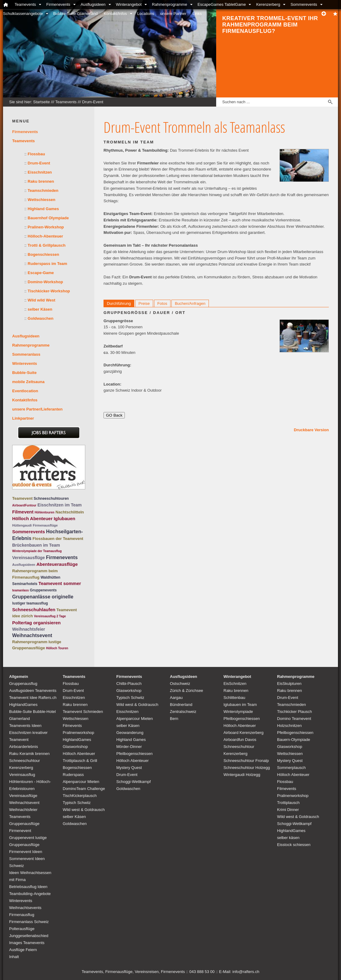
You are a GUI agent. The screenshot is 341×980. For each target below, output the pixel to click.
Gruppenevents (43, 590)
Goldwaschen (41, 318)
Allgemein (19, 677)
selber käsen (288, 838)
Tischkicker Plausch (294, 712)
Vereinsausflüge (28, 558)
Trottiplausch (288, 803)
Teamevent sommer (60, 583)
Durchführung (119, 303)
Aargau (176, 698)
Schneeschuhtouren (51, 499)
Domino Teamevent (294, 719)
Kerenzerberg (268, 4)
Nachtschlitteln (70, 512)
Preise (144, 303)
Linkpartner (23, 418)
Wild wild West (42, 300)
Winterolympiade (238, 712)
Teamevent (22, 498)
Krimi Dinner (288, 810)
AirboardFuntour (24, 505)
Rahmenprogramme (170, 4)
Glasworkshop (75, 747)
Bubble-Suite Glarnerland (76, 14)
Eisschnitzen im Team (60, 505)
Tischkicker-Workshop (49, 291)
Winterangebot (129, 4)
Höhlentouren (45, 512)
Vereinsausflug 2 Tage (50, 616)
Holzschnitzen (289, 726)
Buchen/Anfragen (190, 303)
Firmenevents (58, 4)
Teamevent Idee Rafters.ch (33, 698)
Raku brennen (41, 181)
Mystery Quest (129, 768)
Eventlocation (25, 391)
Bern (174, 719)
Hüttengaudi (22, 525)
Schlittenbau (234, 698)
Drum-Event (93, 102)
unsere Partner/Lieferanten (37, 409)
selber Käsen (40, 309)
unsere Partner (173, 14)
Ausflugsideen (93, 4)
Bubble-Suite (24, 373)
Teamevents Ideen (25, 726)
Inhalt (14, 957)
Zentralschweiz (183, 712)
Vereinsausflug (22, 775)
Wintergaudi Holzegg (242, 775)
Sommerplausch (291, 768)
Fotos (162, 303)
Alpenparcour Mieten (81, 782)
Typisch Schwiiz (77, 803)
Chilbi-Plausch (129, 684)
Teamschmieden (43, 190)
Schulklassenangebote (23, 14)
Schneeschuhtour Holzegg (247, 768)
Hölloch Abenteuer (32, 518)
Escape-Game (41, 273)
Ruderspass (73, 775)
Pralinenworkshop (78, 733)
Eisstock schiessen (294, 845)
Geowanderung (130, 733)
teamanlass (20, 590)
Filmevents (72, 726)
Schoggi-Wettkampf (134, 782)
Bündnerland (181, 705)
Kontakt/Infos (115, 14)
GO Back (114, 415)
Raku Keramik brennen (29, 754)
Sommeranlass (26, 354)
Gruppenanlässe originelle (43, 597)
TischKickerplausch (80, 796)
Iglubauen (64, 518)
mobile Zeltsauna (28, 382)
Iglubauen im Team (240, 705)
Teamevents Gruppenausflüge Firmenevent (24, 824)
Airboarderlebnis (24, 747)
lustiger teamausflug (30, 603)
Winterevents (25, 363)
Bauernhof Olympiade (48, 218)
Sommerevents (304, 4)
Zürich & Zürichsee (186, 691)
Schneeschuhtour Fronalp (246, 761)
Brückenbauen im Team (36, 545)
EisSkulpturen (289, 684)
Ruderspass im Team (47, 264)
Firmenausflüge (45, 525)
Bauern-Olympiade (294, 740)
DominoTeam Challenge (84, 789)
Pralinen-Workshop (46, 227)
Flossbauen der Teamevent (58, 539)
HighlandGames (23, 705)
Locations (146, 14)
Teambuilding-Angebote (30, 894)
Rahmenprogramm (30, 642)
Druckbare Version (311, 430)
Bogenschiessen (43, 254)
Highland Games (43, 209)
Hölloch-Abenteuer (45, 236)
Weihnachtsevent (32, 635)
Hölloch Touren (57, 648)
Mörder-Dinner (129, 747)
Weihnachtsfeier (29, 629)
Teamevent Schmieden (83, 712)
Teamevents (25, 4)
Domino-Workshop (45, 282)
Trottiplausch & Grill (80, 761)
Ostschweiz (180, 684)
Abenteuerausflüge (57, 564)
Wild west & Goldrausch (84, 810)
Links (197, 14)
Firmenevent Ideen (26, 852)
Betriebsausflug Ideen (28, 887)
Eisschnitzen (40, 172)
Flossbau (36, 154)
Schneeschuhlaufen (34, 610)
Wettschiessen (42, 200)
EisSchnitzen (235, 684)
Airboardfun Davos (240, 740)
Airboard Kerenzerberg (244, 733)
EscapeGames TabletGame (222, 4)
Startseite (42, 102)
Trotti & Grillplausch (47, 245)
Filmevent (23, 512)
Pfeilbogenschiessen (134, 754)
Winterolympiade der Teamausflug (37, 551)
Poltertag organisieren (36, 623)
